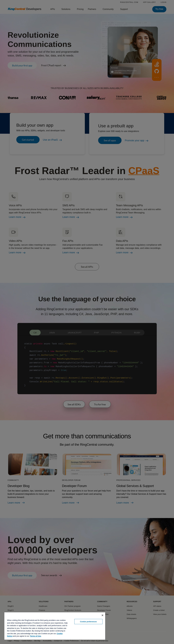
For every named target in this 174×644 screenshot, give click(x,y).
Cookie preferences (88, 622)
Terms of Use (35, 636)
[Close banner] (102, 615)
